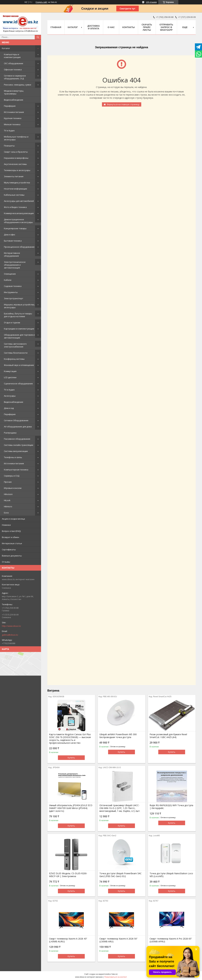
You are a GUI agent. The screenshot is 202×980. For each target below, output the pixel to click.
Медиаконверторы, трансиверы (14, 92)
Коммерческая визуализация (19, 213)
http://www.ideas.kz (11, 626)
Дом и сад (9, 408)
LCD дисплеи (10, 377)
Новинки (6, 525)
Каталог (6, 48)
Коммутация (10, 371)
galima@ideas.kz (10, 635)
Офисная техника (13, 70)
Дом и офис (10, 235)
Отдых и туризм (12, 323)
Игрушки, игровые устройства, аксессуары (19, 306)
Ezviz (6, 513)
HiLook (7, 500)
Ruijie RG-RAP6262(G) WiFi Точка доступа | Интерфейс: (171, 807)
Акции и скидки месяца (13, 519)
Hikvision (8, 494)
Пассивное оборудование (17, 439)
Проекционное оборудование (19, 247)
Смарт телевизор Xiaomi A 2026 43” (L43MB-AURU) (68, 940)
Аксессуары (10, 396)
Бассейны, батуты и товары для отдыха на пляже (18, 315)
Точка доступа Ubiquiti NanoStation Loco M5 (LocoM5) (171, 875)
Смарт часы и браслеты (16, 152)
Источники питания (14, 112)
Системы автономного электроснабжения (15, 345)
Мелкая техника (12, 124)
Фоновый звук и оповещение (19, 365)
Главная (56, 27)
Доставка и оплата (94, 27)
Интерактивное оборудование (12, 254)
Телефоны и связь (13, 457)
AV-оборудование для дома (18, 427)
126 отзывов (151, 2)
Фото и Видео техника (15, 207)
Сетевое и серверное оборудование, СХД (15, 77)
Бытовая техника (13, 241)
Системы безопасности (16, 353)
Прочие (8, 482)
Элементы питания (14, 176)
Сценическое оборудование (18, 384)
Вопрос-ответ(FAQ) (11, 531)
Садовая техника (13, 286)
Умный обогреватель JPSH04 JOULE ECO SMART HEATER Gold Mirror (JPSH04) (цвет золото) (71, 808)
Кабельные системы (14, 195)
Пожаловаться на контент (116, 977)
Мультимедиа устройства (17, 183)
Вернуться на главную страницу (123, 104)
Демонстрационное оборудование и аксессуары (18, 221)
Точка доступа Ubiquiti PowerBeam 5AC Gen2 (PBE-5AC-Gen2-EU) (120, 875)
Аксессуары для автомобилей (19, 201)
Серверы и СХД (12, 476)
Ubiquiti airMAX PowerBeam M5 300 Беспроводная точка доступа (118, 736)
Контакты (128, 27)
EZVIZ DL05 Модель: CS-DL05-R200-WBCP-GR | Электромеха (68, 875)
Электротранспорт (14, 298)
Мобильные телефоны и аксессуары (16, 138)
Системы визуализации (16, 451)
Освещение (10, 274)
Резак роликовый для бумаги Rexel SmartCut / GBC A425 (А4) (168, 736)
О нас (111, 27)
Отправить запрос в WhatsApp (166, 27)
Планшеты (9, 146)
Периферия (10, 106)
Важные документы (12, 556)
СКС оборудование (14, 63)
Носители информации (15, 189)
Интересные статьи (12, 543)
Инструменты (11, 292)
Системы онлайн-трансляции (19, 445)
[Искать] (38, 37)
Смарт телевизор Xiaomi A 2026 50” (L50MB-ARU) (118, 940)
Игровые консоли (13, 488)
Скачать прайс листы (147, 27)
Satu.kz (114, 974)
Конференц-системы (14, 359)
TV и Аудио (9, 131)
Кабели (8, 280)
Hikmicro (8, 506)
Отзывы (6, 562)
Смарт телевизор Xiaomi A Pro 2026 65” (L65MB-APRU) (171, 940)
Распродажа (10, 433)
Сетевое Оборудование (16, 420)
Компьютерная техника (16, 470)
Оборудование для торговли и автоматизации (19, 336)
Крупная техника (13, 118)
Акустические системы (15, 164)
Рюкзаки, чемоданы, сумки (18, 85)
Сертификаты (9, 550)
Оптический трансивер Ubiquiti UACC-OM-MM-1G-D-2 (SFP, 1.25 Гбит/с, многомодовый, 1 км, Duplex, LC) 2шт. (120, 808)
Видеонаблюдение (14, 100)
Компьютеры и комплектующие (12, 56)
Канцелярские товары (15, 228)
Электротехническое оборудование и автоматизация (15, 265)
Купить (71, 758)
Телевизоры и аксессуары (17, 170)
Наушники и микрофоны (16, 158)
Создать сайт (41, 2)
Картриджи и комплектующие (19, 329)
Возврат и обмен (10, 537)
